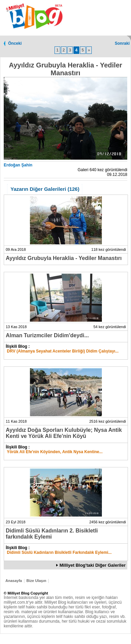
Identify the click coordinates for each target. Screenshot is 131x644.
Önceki (15, 43)
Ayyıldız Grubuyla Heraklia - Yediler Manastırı (64, 258)
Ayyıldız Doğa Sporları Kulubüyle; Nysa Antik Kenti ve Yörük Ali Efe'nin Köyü (64, 433)
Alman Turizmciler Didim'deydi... (47, 335)
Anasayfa (14, 581)
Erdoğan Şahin (18, 165)
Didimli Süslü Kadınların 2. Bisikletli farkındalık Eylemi (52, 534)
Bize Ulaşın (36, 581)
